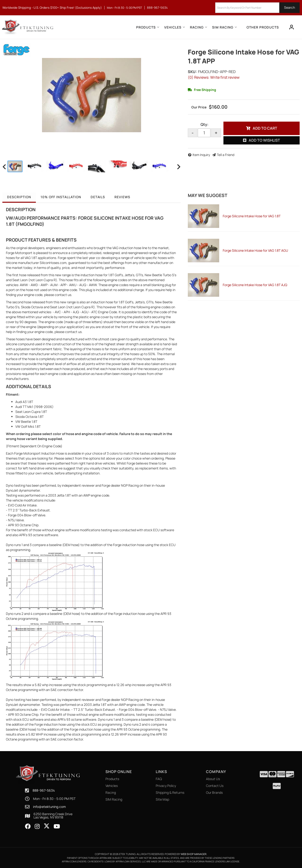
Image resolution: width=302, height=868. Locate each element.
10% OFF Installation (61, 197)
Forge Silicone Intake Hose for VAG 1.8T (252, 216)
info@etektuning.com (49, 807)
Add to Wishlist (264, 140)
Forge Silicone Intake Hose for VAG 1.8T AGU (255, 250)
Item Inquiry (201, 155)
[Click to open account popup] (292, 27)
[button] (257, 8)
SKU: (192, 72)
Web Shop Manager (194, 854)
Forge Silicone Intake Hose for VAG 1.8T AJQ (255, 285)
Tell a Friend (226, 155)
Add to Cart (265, 128)
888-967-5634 (44, 790)
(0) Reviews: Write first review (214, 77)
